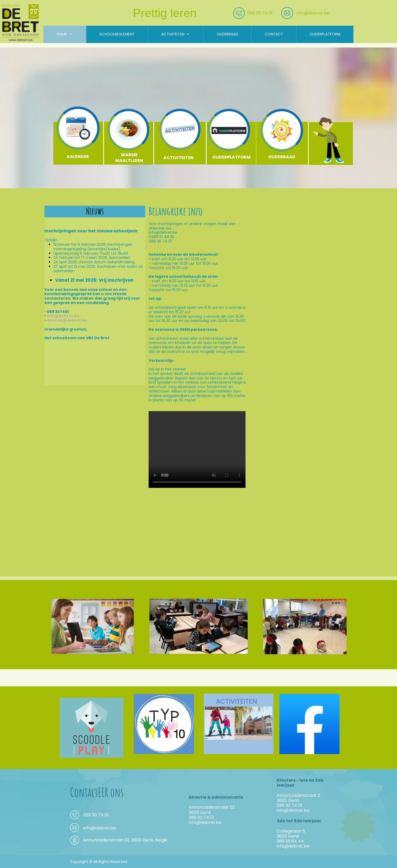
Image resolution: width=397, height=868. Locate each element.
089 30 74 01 (260, 13)
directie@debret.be (67, 320)
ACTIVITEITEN (236, 701)
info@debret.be (313, 13)
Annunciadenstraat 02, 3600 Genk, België (125, 840)
